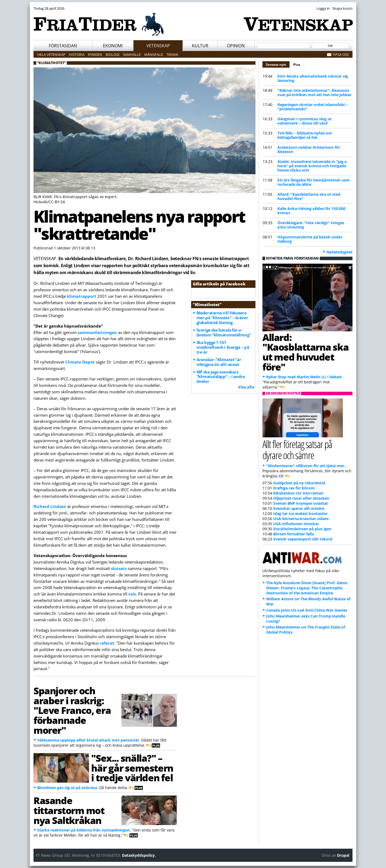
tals (132, 594)
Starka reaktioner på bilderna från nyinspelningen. (84, 830)
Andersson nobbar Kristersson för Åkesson (309, 149)
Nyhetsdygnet (339, 252)
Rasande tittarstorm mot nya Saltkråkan (69, 810)
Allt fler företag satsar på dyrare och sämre (297, 449)
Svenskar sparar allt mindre (299, 508)
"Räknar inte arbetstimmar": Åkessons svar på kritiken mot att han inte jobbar (314, 92)
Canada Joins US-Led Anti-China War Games (307, 610)
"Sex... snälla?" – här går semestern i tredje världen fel (132, 768)
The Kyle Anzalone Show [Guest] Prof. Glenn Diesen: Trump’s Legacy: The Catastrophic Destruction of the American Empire (307, 588)
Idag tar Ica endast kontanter (300, 513)
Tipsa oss (341, 55)
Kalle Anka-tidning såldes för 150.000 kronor (311, 211)
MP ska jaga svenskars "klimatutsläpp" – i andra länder (221, 377)
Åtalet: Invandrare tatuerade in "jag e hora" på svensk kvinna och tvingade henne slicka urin (312, 166)
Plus (297, 65)
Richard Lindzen (50, 506)
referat (107, 643)
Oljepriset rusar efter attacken (301, 498)
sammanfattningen (97, 332)
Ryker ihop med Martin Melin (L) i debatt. (305, 377)
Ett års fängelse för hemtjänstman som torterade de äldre (314, 182)
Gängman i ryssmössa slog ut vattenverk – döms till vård (305, 121)
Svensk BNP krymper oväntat (300, 503)
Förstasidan (63, 46)
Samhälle (132, 55)
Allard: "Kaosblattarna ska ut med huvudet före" (309, 196)
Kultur (200, 46)
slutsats (119, 568)
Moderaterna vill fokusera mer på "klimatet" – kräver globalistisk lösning (222, 318)
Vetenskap (158, 46)
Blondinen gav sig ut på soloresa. (68, 788)
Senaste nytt (278, 64)
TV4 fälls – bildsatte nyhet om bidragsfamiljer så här (305, 135)
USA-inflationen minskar (296, 524)
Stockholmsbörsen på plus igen (302, 529)
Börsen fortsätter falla (294, 534)
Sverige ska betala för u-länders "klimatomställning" (224, 332)
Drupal (343, 855)
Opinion (236, 46)
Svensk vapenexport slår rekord (303, 539)
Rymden (95, 55)
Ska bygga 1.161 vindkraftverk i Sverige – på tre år (223, 347)
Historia (77, 55)
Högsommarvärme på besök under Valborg (310, 239)
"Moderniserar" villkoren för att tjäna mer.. (306, 466)
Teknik (172, 55)
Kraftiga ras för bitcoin (294, 488)
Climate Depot (80, 362)
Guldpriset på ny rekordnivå (299, 483)
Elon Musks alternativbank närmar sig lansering (313, 78)
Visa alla (246, 387)
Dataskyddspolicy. (139, 855)
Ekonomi (113, 46)
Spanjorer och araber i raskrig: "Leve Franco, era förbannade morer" (72, 710)
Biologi (113, 55)
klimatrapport (82, 296)
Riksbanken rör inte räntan (298, 493)
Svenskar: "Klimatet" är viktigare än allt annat (219, 362)
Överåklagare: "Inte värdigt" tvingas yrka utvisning (311, 225)
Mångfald (154, 55)
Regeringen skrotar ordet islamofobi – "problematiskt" (313, 107)
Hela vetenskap (51, 55)
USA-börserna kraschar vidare (301, 519)
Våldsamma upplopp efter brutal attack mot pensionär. (89, 740)
